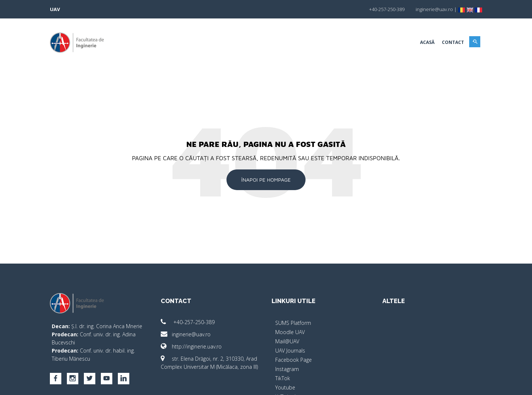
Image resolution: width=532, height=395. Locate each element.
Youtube (285, 387)
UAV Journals (290, 351)
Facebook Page (294, 360)
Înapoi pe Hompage (266, 180)
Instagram (287, 369)
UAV (55, 9)
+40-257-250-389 (188, 322)
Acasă (427, 42)
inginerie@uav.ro (186, 334)
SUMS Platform (293, 323)
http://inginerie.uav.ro (191, 346)
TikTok (283, 378)
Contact (453, 42)
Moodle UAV (290, 332)
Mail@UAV (287, 341)
